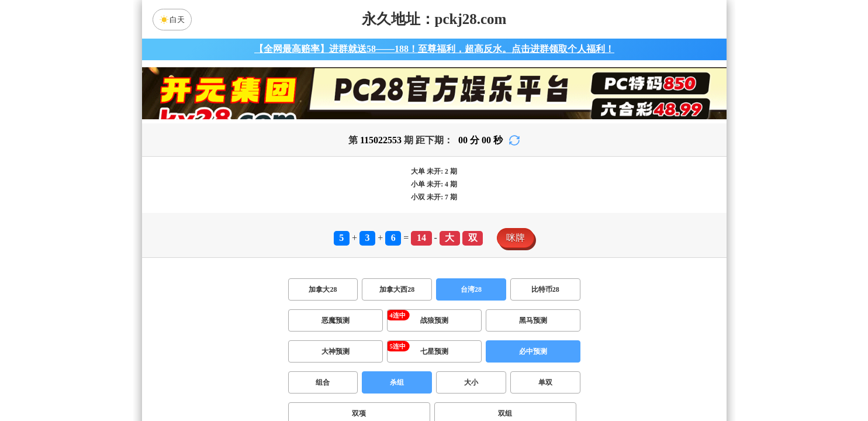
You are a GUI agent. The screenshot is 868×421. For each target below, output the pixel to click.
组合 (323, 382)
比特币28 (545, 289)
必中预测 (533, 351)
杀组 (397, 382)
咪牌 (516, 238)
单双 (545, 382)
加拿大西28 (397, 289)
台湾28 (471, 289)
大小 (471, 382)
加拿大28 (323, 289)
